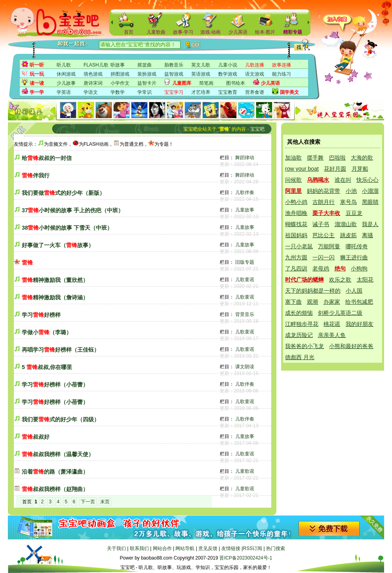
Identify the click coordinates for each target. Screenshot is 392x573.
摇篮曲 (145, 65)
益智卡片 (147, 83)
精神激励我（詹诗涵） (55, 297)
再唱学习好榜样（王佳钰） (61, 350)
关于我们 (116, 548)
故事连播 (282, 65)
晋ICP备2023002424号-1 (246, 558)
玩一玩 (37, 74)
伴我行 (36, 175)
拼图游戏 (120, 74)
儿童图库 (182, 83)
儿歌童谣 (245, 280)
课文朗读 (245, 367)
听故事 (118, 65)
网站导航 (185, 548)
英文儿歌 (201, 65)
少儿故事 (66, 83)
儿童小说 (228, 65)
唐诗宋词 (93, 83)
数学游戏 (228, 74)
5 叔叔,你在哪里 (47, 367)
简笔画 (206, 83)
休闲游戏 (66, 74)
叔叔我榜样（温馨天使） (58, 454)
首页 (129, 32)
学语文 (91, 92)
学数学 (118, 92)
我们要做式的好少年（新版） (63, 193)
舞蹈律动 (245, 158)
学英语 (64, 92)
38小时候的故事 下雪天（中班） (67, 228)
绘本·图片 (265, 32)
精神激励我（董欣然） (55, 280)
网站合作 (162, 548)
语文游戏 (255, 74)
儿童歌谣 (245, 471)
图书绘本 (236, 83)
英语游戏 (201, 74)
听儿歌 (64, 65)
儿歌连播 (255, 65)
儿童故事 (245, 210)
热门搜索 (276, 548)
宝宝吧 (257, 129)
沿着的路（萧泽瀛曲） (55, 472)
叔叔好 (36, 437)
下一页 (88, 502)
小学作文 (120, 83)
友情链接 (231, 548)
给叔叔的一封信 (47, 158)
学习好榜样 (41, 315)
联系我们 (139, 548)
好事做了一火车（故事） (58, 245)
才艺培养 (201, 92)
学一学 (37, 92)
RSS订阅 (252, 548)
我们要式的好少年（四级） (61, 419)
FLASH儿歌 (96, 65)
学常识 (145, 92)
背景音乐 (245, 314)
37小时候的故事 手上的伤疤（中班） (73, 210)
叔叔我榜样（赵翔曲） (55, 489)
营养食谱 (255, 92)
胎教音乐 (174, 65)
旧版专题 (245, 262)
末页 (105, 502)
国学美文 (289, 92)
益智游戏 (174, 74)
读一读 (37, 83)
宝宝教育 (228, 92)
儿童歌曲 (156, 32)
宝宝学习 (174, 92)
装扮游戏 (147, 74)
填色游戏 (93, 74)
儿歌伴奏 (245, 192)
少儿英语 (238, 32)
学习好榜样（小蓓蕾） (55, 385)
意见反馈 (208, 548)
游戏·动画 (210, 32)
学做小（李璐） (47, 332)
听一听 (37, 65)
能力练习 (282, 74)
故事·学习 (183, 32)
